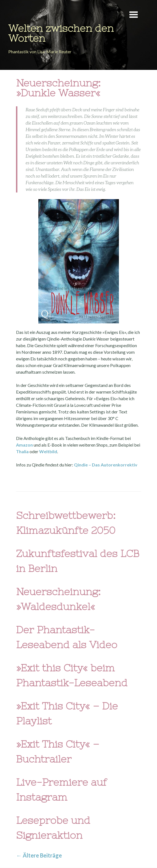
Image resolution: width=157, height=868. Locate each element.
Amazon (25, 445)
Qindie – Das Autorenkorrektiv (106, 465)
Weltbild (48, 451)
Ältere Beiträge (39, 855)
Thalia (23, 451)
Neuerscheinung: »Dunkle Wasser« (58, 88)
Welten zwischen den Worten (61, 33)
